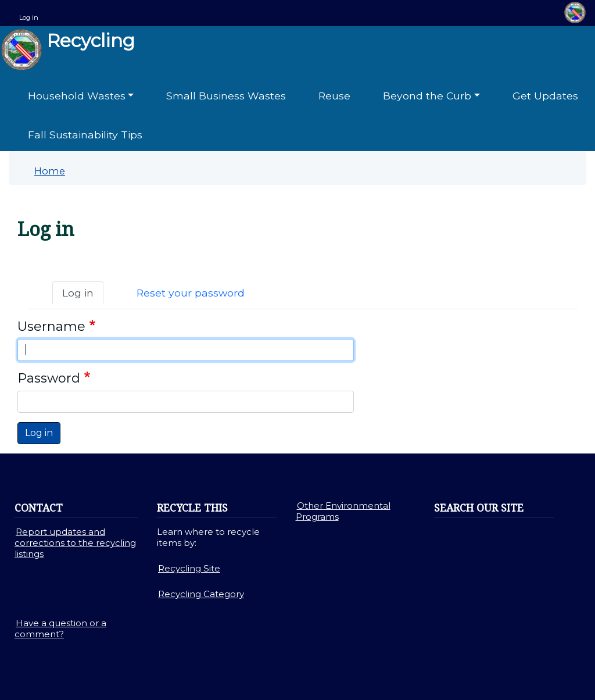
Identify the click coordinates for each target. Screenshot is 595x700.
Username (51, 326)
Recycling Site (189, 568)
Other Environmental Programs (343, 511)
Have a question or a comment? (60, 628)
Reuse (334, 96)
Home (50, 171)
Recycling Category (201, 594)
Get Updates (545, 96)
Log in (29, 17)
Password (49, 378)
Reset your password (191, 293)
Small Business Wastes (226, 96)
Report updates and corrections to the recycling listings (75, 543)
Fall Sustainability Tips (85, 135)
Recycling (68, 50)
